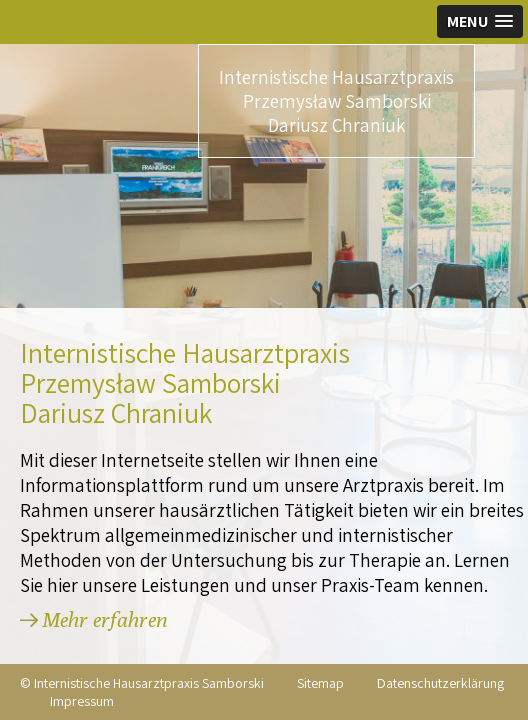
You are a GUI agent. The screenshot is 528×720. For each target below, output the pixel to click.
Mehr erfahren (104, 619)
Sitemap (320, 683)
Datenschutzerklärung (440, 683)
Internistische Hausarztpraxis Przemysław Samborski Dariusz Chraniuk (336, 101)
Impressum (82, 701)
